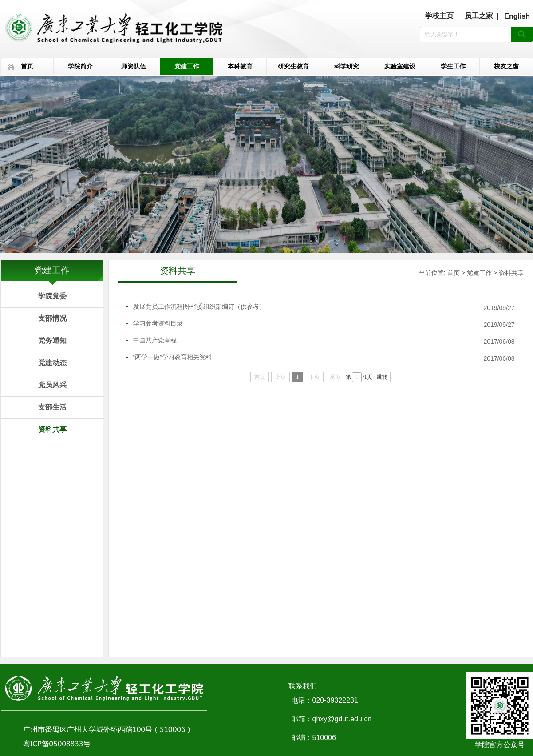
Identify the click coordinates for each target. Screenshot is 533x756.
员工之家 (479, 16)
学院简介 (80, 66)
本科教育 (240, 66)
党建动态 (52, 363)
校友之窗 (506, 66)
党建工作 (187, 66)
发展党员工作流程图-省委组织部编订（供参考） (199, 306)
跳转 (382, 377)
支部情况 (52, 318)
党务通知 (52, 340)
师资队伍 (134, 66)
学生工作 (453, 66)
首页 (27, 66)
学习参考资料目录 (158, 323)
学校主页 (439, 16)
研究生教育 (293, 66)
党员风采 (52, 385)
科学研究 (347, 66)
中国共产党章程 (155, 340)
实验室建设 (400, 66)
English (517, 16)
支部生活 (52, 407)
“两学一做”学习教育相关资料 (172, 357)
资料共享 (52, 429)
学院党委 (52, 296)
